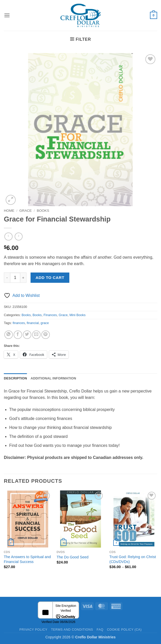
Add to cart (50, 278)
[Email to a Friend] (36, 335)
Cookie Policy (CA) (124, 630)
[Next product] (8, 237)
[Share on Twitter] (27, 335)
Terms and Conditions (72, 630)
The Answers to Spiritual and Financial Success (27, 559)
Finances (50, 315)
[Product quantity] (15, 278)
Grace (25, 211)
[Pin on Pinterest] (46, 335)
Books (43, 211)
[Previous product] (19, 237)
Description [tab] (15, 378)
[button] (7, 15)
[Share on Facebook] (18, 335)
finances (19, 323)
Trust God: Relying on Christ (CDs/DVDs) (133, 559)
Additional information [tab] (53, 378)
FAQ (100, 630)
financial (33, 323)
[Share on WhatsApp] (9, 335)
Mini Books (77, 315)
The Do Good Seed (72, 557)
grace (45, 323)
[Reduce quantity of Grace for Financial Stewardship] (7, 278)
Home (9, 211)
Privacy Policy (33, 630)
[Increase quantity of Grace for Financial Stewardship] (23, 278)
